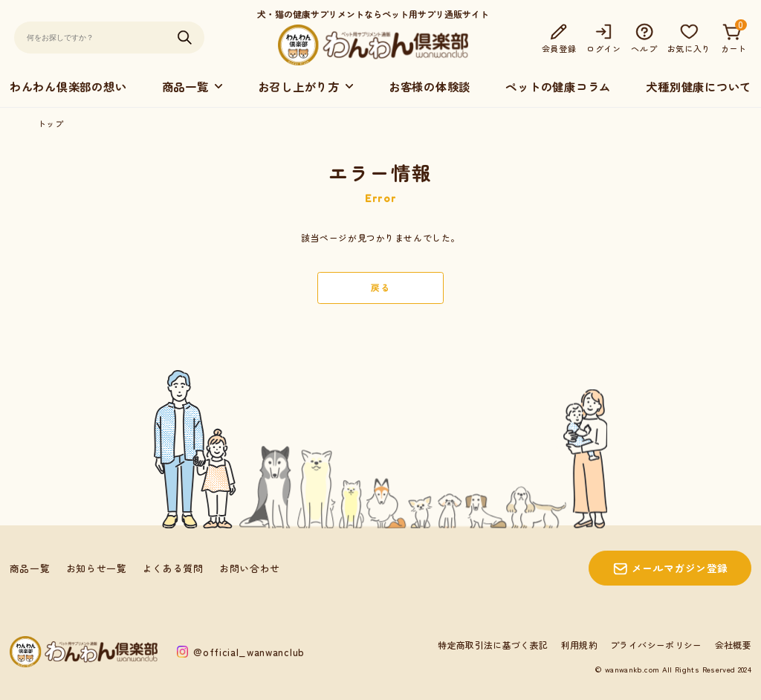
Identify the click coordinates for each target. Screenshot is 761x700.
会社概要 (733, 645)
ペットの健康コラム (558, 86)
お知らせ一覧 (97, 568)
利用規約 (579, 645)
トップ (51, 123)
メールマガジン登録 (680, 568)
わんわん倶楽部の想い (68, 86)
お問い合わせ (250, 568)
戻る (380, 287)
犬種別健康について (699, 86)
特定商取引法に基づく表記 (493, 645)
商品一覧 (30, 568)
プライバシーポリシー (656, 645)
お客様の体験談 (430, 86)
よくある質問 (173, 568)
